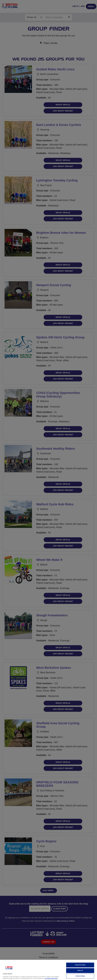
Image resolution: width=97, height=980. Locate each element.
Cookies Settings (80, 976)
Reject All (80, 971)
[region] (49, 970)
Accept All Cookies (80, 965)
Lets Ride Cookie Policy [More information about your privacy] (51, 979)
